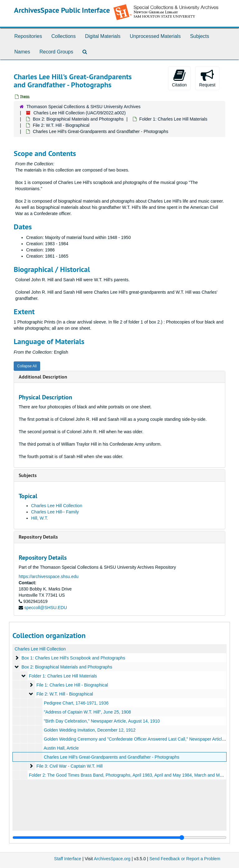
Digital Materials (103, 36)
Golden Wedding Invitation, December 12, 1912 (90, 730)
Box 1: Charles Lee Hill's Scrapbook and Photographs (73, 658)
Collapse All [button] (27, 366)
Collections (63, 36)
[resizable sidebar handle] (119, 838)
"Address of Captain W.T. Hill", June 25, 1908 (87, 712)
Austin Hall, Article (61, 748)
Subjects (200, 36)
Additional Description (43, 377)
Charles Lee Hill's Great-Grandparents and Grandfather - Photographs (112, 757)
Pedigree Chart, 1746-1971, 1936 (76, 703)
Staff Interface (68, 859)
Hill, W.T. (40, 518)
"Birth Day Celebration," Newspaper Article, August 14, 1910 (102, 721)
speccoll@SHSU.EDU (46, 608)
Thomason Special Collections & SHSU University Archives (83, 107)
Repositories (28, 36)
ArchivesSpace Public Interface (62, 10)
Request (207, 78)
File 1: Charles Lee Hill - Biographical (72, 685)
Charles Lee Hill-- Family (55, 512)
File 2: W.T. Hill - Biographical (61, 125)
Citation (179, 78)
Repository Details (38, 537)
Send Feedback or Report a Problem (185, 859)
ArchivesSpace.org (112, 859)
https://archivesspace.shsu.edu (49, 576)
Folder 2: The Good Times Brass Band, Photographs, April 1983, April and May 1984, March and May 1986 (132, 775)
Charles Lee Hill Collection (57, 506)
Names (22, 52)
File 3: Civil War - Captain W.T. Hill (70, 766)
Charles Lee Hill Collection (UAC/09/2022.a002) (80, 113)
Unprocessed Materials (155, 36)
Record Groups (56, 52)
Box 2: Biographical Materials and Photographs (78, 119)
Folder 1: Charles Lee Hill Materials (173, 119)
